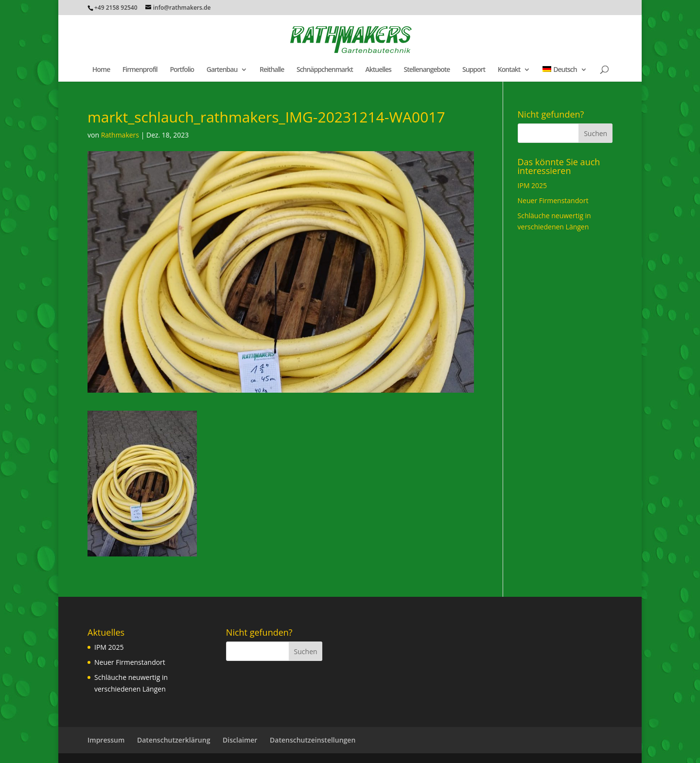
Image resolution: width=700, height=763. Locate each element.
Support (474, 70)
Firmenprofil (140, 70)
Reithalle (272, 70)
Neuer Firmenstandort (553, 200)
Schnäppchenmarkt (325, 70)
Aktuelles (378, 70)
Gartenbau (222, 70)
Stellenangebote (427, 70)
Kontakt (509, 70)
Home (101, 70)
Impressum (106, 740)
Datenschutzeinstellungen (313, 740)
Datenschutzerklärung (174, 740)
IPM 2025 (533, 185)
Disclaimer (240, 740)
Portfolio (182, 70)
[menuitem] (565, 74)
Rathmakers (120, 135)
